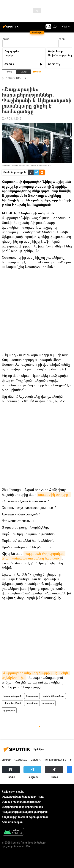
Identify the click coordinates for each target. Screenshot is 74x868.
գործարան (9, 710)
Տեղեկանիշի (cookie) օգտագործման (25, 817)
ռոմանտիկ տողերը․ (54, 495)
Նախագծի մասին (13, 792)
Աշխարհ (36, 760)
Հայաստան (32, 696)
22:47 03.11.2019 (12, 118)
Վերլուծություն (55, 760)
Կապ (41, 797)
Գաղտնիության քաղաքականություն (25, 812)
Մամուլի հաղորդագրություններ (22, 802)
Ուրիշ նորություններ (60, 55)
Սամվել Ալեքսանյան (53, 696)
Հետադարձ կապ (13, 822)
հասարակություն (12, 696)
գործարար (48, 703)
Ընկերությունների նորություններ (22, 807)
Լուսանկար (32, 703)
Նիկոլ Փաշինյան (12, 703)
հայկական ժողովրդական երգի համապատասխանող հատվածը (34, 556)
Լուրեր (9, 55)
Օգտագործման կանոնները (19, 797)
